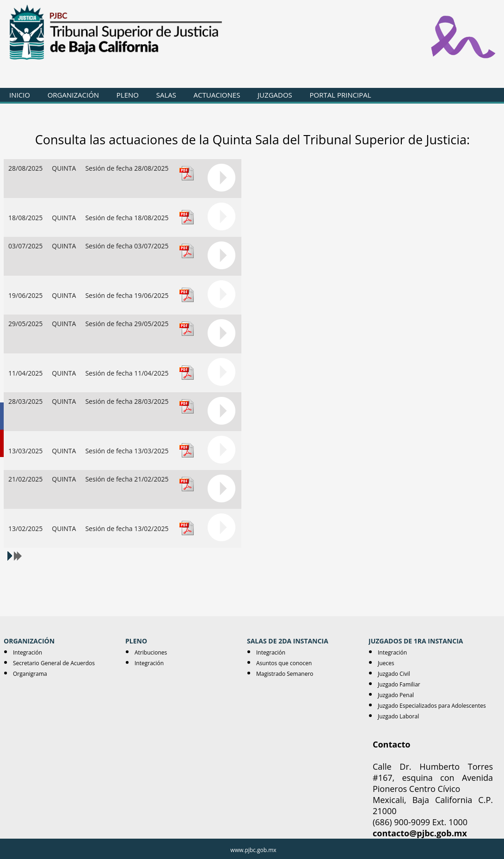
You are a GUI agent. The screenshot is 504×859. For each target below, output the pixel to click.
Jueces (386, 663)
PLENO (128, 95)
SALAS (166, 95)
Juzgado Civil (394, 674)
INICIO (20, 95)
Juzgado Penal (396, 695)
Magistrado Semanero (285, 674)
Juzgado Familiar (399, 684)
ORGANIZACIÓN (73, 95)
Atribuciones (151, 652)
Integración (28, 652)
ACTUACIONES (217, 95)
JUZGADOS (275, 95)
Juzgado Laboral (398, 716)
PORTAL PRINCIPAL (340, 95)
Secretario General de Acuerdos (54, 663)
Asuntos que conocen (284, 663)
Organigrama (30, 674)
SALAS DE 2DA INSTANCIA (288, 641)
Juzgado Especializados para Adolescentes (432, 706)
